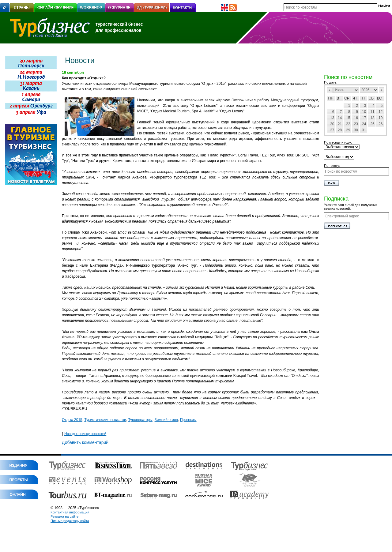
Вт (339, 98)
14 (340, 118)
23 (356, 124)
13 (332, 118)
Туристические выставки (105, 420)
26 (381, 124)
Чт (355, 98)
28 (340, 130)
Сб (371, 98)
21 (340, 124)
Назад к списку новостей (84, 434)
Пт (363, 98)
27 (332, 130)
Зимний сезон (166, 420)
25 (372, 124)
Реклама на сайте (64, 516)
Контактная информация (70, 512)
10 (364, 112)
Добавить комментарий (85, 442)
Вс (379, 98)
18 (372, 118)
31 (364, 130)
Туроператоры (140, 420)
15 (348, 118)
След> (382, 90)
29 (348, 130)
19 (381, 118)
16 (356, 118)
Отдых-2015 (72, 420)
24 (364, 124)
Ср (347, 98)
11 (372, 112)
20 (332, 124)
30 (356, 130)
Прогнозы (188, 420)
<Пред (330, 90)
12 (381, 112)
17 (364, 118)
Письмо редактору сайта (70, 521)
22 (348, 124)
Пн (331, 98)
